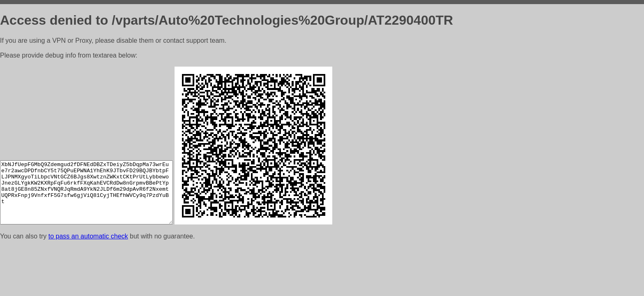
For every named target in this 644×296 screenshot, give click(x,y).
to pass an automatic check (88, 236)
